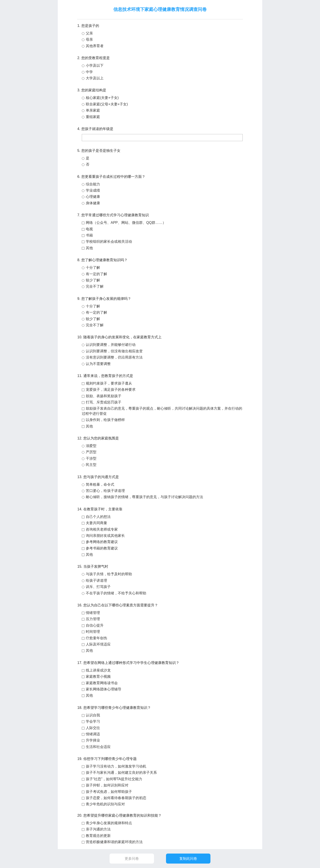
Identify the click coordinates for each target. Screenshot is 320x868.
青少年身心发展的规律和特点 (109, 823)
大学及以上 (95, 78)
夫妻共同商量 (96, 523)
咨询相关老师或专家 (102, 529)
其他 (89, 248)
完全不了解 (95, 286)
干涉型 (91, 458)
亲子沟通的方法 (98, 829)
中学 (89, 72)
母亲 (89, 39)
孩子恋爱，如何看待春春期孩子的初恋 (116, 798)
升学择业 (93, 740)
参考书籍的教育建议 (102, 548)
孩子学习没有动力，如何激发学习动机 (116, 766)
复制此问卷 (188, 859)
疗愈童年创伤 (96, 638)
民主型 (91, 465)
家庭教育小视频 (98, 677)
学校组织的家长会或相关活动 (109, 242)
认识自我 (93, 715)
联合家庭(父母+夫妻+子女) (107, 104)
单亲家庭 (93, 110)
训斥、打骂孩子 (98, 587)
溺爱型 (91, 446)
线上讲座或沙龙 (98, 670)
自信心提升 (95, 625)
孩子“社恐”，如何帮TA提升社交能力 (114, 779)
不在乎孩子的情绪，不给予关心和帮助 (116, 593)
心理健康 (93, 197)
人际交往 (93, 728)
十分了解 (93, 268)
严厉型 (91, 452)
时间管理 (93, 632)
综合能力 (93, 184)
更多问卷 (132, 859)
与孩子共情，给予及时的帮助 (109, 574)
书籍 (89, 235)
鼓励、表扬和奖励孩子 (104, 396)
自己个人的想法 (98, 517)
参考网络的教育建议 (102, 542)
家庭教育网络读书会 (102, 683)
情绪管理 (93, 613)
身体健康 (93, 203)
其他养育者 (95, 46)
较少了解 (93, 280)
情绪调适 (93, 734)
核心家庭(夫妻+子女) (102, 98)
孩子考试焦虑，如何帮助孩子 (109, 792)
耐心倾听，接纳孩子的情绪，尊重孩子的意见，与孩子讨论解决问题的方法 (144, 497)
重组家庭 (93, 117)
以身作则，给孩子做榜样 (105, 420)
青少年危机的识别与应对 (105, 804)
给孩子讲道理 (96, 580)
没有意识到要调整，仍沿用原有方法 (114, 357)
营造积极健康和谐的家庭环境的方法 (114, 842)
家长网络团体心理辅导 (104, 689)
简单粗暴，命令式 (100, 484)
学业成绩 (93, 190)
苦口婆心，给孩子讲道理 (105, 491)
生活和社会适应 (98, 747)
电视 (89, 229)
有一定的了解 (96, 274)
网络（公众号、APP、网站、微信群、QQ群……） (126, 223)
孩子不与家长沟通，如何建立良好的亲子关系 (121, 773)
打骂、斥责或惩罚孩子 (104, 402)
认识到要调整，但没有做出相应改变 (114, 351)
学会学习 (93, 721)
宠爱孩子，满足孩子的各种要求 (111, 390)
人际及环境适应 (98, 644)
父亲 (89, 33)
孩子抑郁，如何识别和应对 (107, 785)
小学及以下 (95, 65)
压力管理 (93, 619)
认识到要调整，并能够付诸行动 (111, 345)
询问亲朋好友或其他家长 (105, 536)
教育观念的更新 (98, 836)
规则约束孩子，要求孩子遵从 (109, 383)
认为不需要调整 (98, 364)
